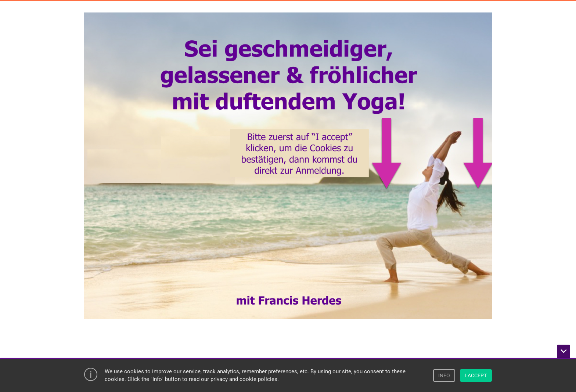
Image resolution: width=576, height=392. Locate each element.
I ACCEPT (476, 375)
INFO (444, 375)
